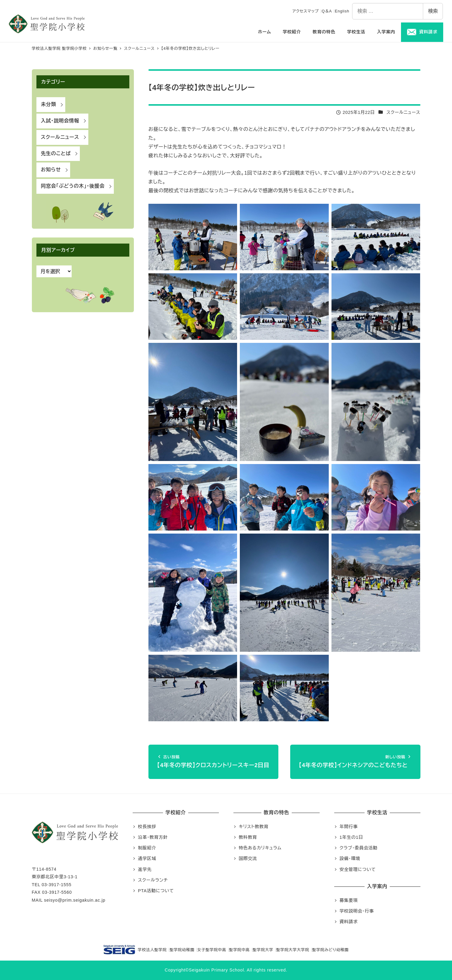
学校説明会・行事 (357, 911)
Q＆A (327, 11)
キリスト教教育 (254, 827)
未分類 (49, 104)
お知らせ (51, 170)
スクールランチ (153, 880)
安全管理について (358, 869)
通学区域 (147, 859)
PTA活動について (156, 891)
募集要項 (349, 900)
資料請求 (349, 922)
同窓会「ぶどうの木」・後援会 (73, 186)
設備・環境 (350, 859)
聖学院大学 (263, 950)
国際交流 (248, 859)
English (342, 11)
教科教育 (248, 837)
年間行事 (349, 827)
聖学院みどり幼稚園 (330, 950)
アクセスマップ (306, 11)
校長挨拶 (147, 827)
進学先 (145, 869)
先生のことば (56, 154)
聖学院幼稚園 (182, 950)
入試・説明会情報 (60, 121)
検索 (433, 11)
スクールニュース (403, 112)
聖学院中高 (240, 950)
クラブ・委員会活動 (359, 848)
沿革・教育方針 (153, 837)
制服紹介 (147, 848)
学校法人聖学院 (135, 950)
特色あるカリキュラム (260, 848)
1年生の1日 (352, 837)
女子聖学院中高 (212, 950)
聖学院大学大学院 (293, 950)
